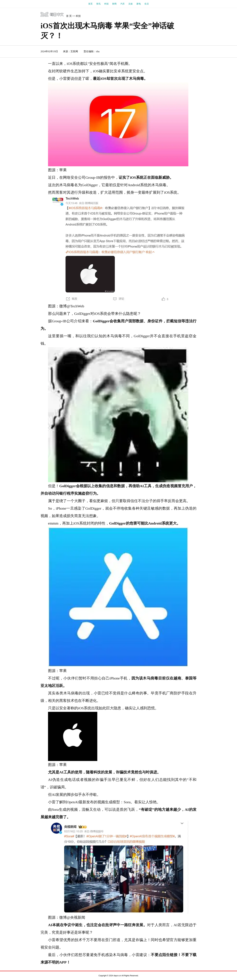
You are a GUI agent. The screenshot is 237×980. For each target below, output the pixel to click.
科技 (106, 4)
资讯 (98, 4)
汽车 (123, 4)
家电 (139, 4)
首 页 (69, 16)
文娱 (131, 4)
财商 (114, 4)
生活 (147, 4)
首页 (90, 4)
